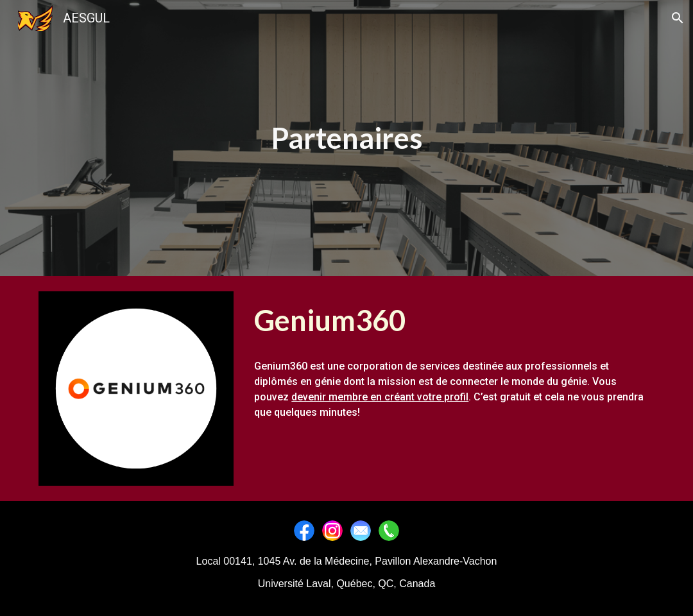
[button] (678, 18)
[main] (346, 138)
